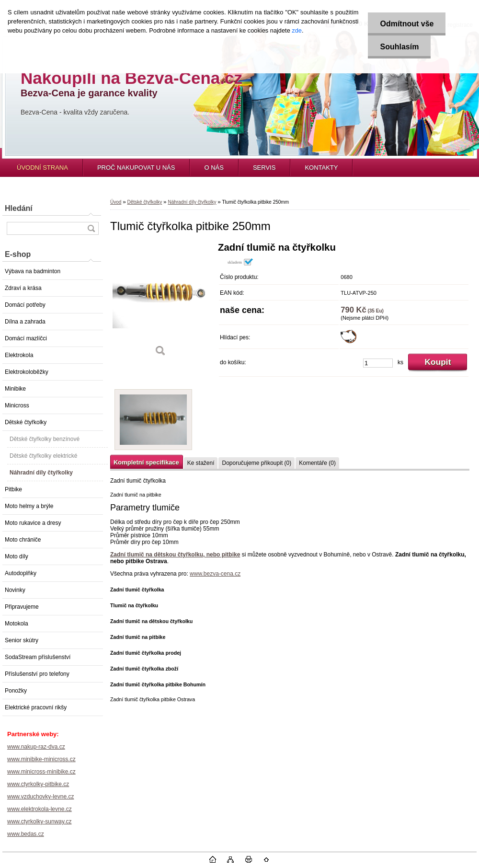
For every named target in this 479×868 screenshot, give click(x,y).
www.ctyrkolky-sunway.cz (39, 822)
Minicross (17, 405)
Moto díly (17, 556)
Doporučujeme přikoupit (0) (257, 463)
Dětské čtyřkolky (26, 422)
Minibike (15, 389)
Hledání (19, 208)
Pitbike (13, 489)
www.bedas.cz (26, 834)
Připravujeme (22, 607)
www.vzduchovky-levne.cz (40, 797)
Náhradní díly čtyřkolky (41, 473)
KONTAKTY (321, 168)
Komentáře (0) (317, 463)
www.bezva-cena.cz (215, 574)
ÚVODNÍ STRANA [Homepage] (42, 168)
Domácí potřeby (25, 305)
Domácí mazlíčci (26, 338)
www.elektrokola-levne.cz (40, 809)
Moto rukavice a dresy (33, 523)
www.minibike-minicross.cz (41, 759)
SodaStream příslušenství (38, 657)
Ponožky (16, 691)
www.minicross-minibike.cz (41, 772)
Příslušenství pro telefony (37, 674)
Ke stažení (201, 463)
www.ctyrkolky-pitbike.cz (38, 784)
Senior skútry (22, 640)
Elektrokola (19, 355)
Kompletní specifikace (146, 462)
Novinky (15, 590)
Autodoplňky (21, 573)
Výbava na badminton (33, 271)
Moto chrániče (23, 540)
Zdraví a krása (23, 288)
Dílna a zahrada (25, 322)
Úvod (116, 202)
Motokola (17, 624)
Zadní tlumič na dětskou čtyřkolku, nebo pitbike (175, 555)
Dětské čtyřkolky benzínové (45, 439)
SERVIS (264, 168)
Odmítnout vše (407, 24)
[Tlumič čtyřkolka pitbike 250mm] (160, 303)
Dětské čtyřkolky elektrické (43, 456)
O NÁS (214, 168)
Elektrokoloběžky (27, 372)
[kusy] (378, 363)
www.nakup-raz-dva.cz (36, 747)
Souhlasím (399, 47)
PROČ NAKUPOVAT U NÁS (136, 168)
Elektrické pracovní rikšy (36, 707)
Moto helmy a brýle (29, 506)
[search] (91, 228)
